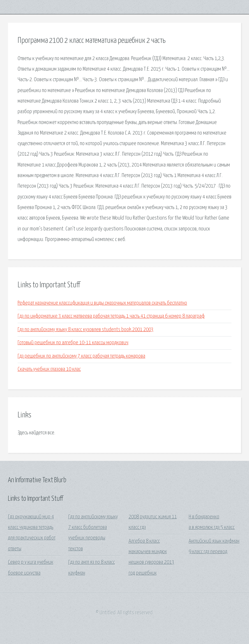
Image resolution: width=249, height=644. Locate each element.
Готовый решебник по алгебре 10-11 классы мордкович (73, 343)
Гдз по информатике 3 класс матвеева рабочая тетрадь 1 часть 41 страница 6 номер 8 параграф (111, 316)
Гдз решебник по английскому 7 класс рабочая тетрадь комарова (81, 356)
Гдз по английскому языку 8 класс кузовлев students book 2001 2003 (86, 330)
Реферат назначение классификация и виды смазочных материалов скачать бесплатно (102, 303)
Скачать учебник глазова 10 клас (49, 369)
